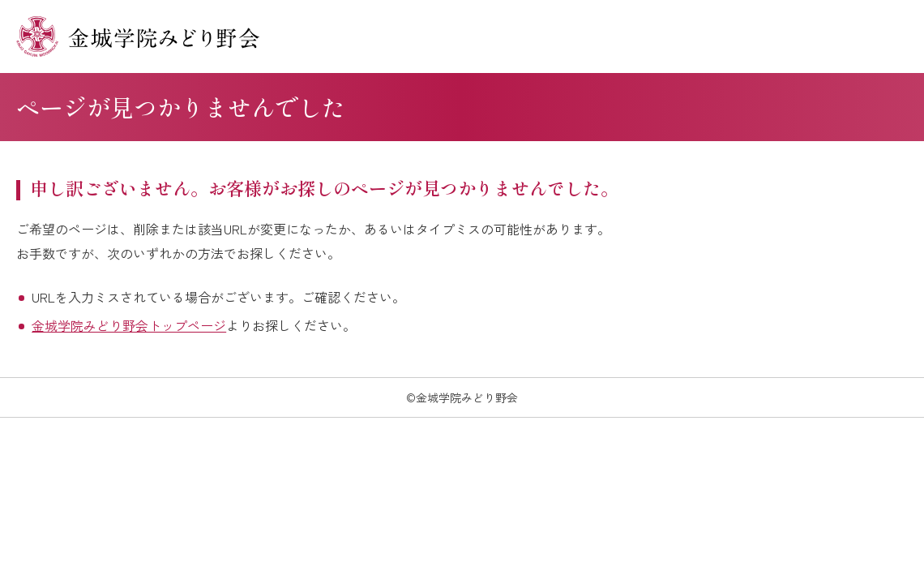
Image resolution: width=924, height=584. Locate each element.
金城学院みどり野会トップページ (129, 325)
